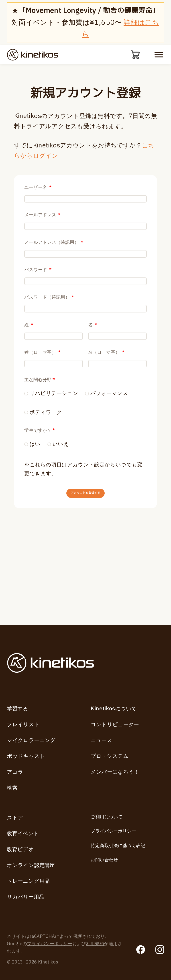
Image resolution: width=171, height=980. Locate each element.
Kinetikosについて (114, 709)
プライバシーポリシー (113, 831)
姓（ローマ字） (42, 415)
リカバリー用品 (26, 897)
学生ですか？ (40, 504)
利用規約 (95, 944)
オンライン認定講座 (31, 865)
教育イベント (23, 834)
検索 (12, 788)
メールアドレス (42, 227)
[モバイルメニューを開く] (159, 56)
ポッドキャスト (26, 756)
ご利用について (107, 817)
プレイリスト (23, 725)
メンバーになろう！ (115, 772)
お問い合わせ (104, 860)
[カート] (135, 56)
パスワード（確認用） (49, 340)
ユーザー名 (38, 190)
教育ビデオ (20, 849)
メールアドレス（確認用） (54, 265)
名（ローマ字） (106, 415)
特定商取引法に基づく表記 (118, 846)
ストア (15, 818)
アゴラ (15, 772)
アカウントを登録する (85, 574)
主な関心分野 (40, 452)
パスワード (38, 302)
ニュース (101, 740)
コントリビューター (115, 725)
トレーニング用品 (28, 881)
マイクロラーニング (31, 740)
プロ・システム (110, 756)
